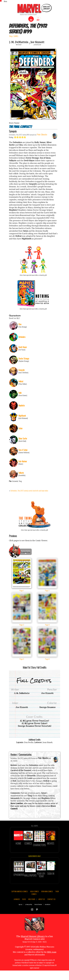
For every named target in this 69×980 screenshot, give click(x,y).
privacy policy (29, 916)
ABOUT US (42, 910)
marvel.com (48, 916)
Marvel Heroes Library (33, 948)
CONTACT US (51, 910)
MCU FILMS (32, 910)
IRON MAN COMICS (47, 903)
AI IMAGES (17, 910)
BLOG (24, 910)
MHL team (52, 963)
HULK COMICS (34, 903)
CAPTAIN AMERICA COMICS (19, 903)
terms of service (38, 916)
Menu (5, 1)
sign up (20, 916)
